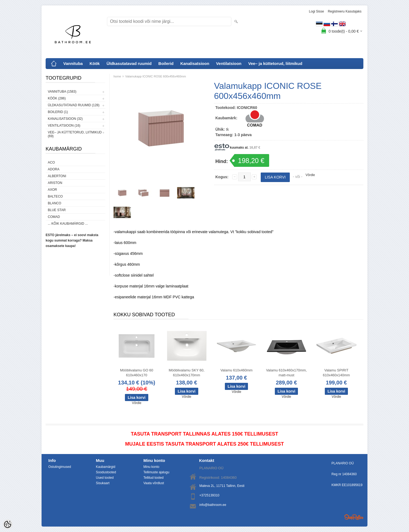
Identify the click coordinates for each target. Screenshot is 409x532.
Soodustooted (106, 472)
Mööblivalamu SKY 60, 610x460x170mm (186, 373)
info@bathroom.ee (213, 505)
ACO (51, 162)
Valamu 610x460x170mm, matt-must (287, 373)
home (117, 76)
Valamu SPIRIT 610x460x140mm (336, 373)
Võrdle (310, 175)
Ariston (55, 183)
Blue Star (57, 210)
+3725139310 (209, 495)
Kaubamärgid (106, 467)
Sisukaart (103, 483)
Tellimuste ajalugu (156, 472)
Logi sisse (317, 11)
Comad (54, 217)
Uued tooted (105, 478)
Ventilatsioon (229, 63)
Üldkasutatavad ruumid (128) (74, 105)
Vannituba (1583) (62, 92)
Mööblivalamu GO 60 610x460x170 (137, 373)
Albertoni (57, 176)
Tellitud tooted (153, 478)
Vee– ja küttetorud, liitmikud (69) (75, 134)
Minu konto (151, 467)
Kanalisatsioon (195, 63)
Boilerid (166, 63)
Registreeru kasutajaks (345, 11)
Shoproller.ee (354, 517)
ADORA (54, 169)
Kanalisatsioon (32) (65, 119)
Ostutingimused (60, 467)
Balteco (55, 196)
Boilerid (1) (58, 112)
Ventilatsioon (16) (64, 126)
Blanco (54, 203)
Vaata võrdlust (154, 483)
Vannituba (73, 63)
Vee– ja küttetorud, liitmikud (275, 63)
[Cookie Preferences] (8, 524)
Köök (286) (57, 98)
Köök (95, 63)
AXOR (52, 190)
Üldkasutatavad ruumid (129, 63)
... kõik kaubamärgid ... (68, 224)
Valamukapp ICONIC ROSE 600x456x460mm (156, 76)
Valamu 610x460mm (237, 370)
